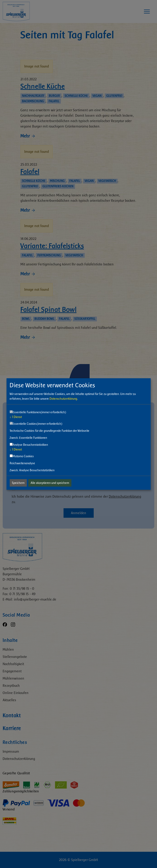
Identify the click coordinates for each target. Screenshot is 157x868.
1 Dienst (16, 417)
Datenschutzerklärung (63, 399)
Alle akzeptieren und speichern (50, 483)
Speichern (18, 483)
